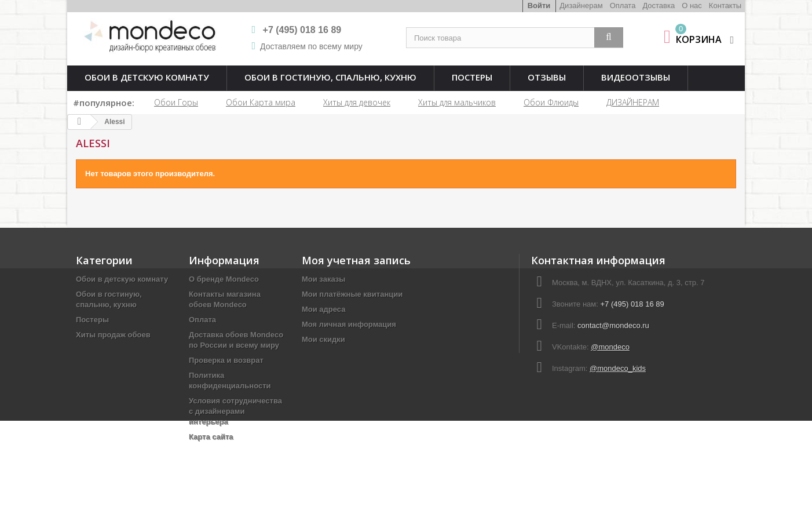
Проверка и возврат (226, 360)
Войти (539, 6)
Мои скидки (323, 339)
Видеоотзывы (636, 77)
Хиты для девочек (357, 102)
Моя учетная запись (356, 260)
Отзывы (547, 77)
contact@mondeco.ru (613, 325)
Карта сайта (211, 437)
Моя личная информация (349, 324)
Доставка (659, 6)
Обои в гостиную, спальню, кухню (330, 77)
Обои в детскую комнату (147, 77)
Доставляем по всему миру (311, 46)
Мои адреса (323, 309)
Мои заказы (323, 279)
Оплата (623, 6)
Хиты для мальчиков (457, 102)
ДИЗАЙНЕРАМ (633, 102)
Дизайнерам (581, 6)
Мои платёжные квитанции (352, 294)
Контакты (725, 6)
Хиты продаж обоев (113, 335)
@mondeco (610, 347)
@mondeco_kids (618, 368)
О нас (692, 6)
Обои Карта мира (261, 102)
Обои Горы (176, 102)
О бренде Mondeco (224, 279)
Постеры (472, 77)
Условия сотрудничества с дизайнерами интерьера (235, 411)
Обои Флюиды (551, 102)
